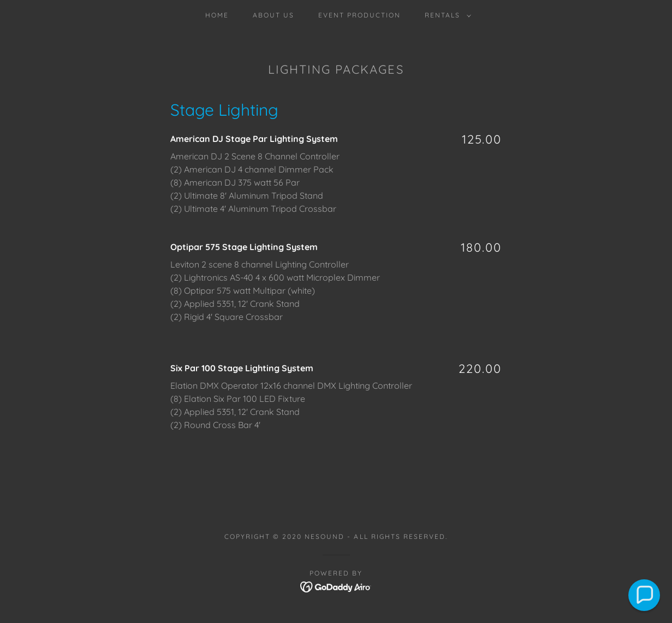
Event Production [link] (359, 15)
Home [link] (217, 15)
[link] (336, 586)
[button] (446, 15)
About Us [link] (273, 15)
